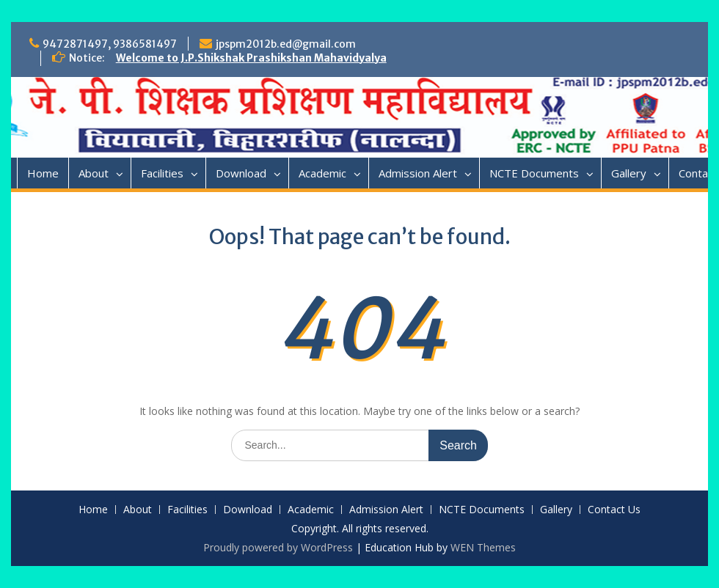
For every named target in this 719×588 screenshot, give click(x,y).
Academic (322, 173)
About (94, 173)
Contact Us (614, 510)
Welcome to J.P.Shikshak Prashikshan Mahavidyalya (251, 58)
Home (43, 173)
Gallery (629, 173)
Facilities (162, 173)
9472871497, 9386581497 (110, 44)
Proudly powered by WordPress (278, 547)
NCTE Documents (534, 173)
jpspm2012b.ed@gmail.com (286, 44)
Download (241, 173)
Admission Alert (418, 173)
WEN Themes (483, 547)
